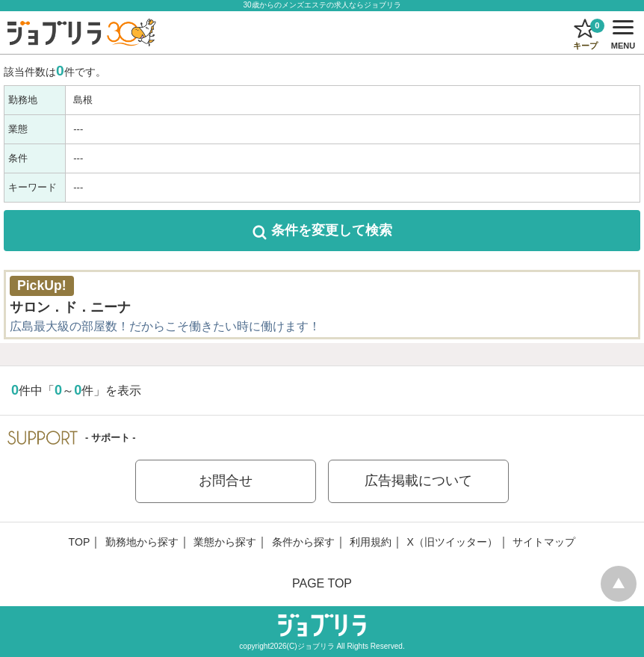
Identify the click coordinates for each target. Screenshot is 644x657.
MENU (620, 35)
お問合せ (226, 481)
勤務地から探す (142, 542)
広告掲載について (418, 481)
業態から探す (225, 542)
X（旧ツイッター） (452, 542)
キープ (588, 34)
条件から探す (303, 542)
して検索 (322, 230)
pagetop (619, 584)
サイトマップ (544, 542)
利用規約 (371, 542)
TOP (80, 542)
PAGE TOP (322, 583)
